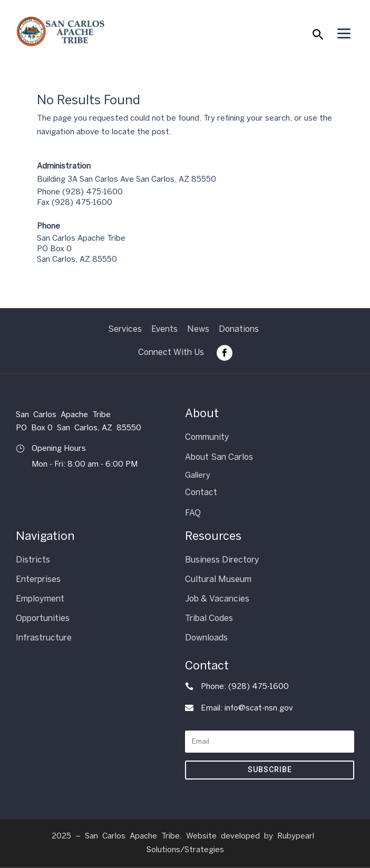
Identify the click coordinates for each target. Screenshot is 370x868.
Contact (201, 492)
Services (125, 329)
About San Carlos (219, 457)
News (198, 329)
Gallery (198, 475)
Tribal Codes (209, 618)
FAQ (193, 513)
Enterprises (38, 579)
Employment (40, 599)
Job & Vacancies (217, 599)
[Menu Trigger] (344, 33)
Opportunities (43, 618)
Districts (33, 560)
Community (207, 437)
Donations (239, 329)
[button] (317, 37)
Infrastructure (44, 638)
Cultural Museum (218, 579)
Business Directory (222, 560)
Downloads (206, 638)
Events (164, 329)
